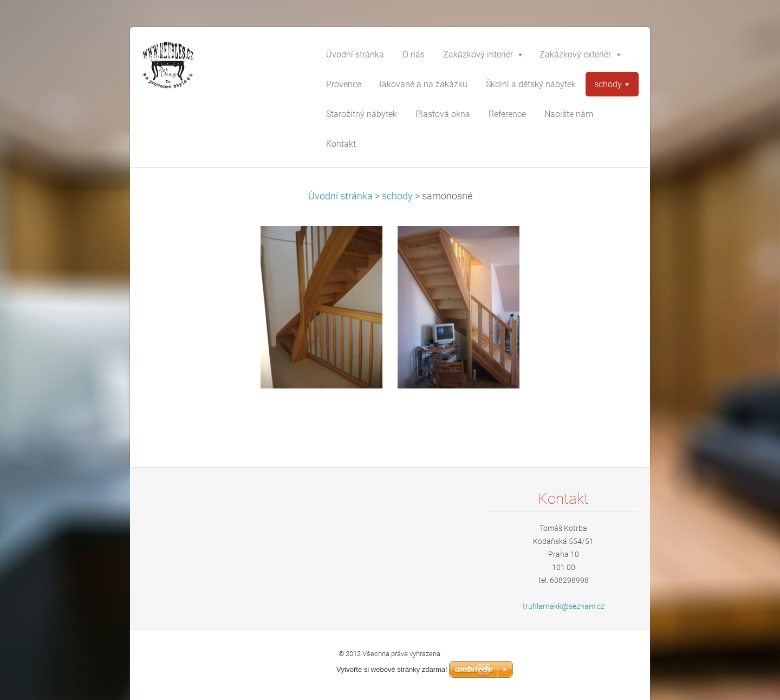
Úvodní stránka (340, 196)
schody (397, 196)
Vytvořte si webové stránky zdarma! (392, 669)
